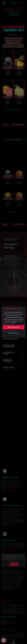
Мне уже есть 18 (13, 327)
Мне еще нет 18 (14, 333)
